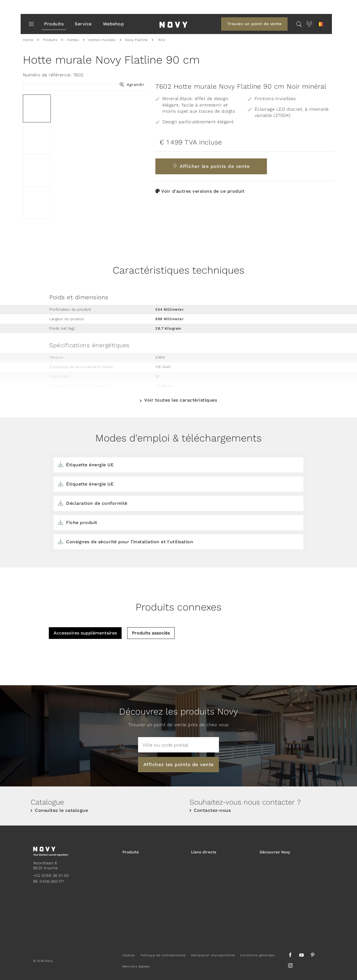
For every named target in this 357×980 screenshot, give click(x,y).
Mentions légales (136, 966)
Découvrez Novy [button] (275, 852)
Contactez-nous (212, 810)
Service (83, 24)
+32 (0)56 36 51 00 (51, 875)
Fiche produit (82, 522)
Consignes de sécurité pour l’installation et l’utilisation (130, 542)
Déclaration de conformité (97, 503)
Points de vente (206, 865)
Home (28, 40)
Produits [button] (131, 852)
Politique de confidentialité (163, 955)
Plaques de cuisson (141, 894)
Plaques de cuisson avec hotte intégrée (152, 879)
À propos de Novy (277, 876)
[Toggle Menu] (31, 24)
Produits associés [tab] (151, 633)
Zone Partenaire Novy (212, 876)
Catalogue (201, 887)
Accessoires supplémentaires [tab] (85, 633)
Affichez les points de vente (179, 764)
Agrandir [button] (135, 85)
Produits (54, 24)
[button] (320, 24)
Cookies (129, 955)
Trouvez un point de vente (255, 24)
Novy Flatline (137, 40)
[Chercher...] (299, 24)
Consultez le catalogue (61, 810)
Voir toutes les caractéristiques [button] (181, 400)
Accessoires (134, 916)
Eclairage (132, 905)
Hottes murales (102, 40)
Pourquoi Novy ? (275, 865)
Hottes (73, 40)
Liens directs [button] (204, 852)
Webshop (114, 24)
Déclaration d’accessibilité (213, 955)
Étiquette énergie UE (90, 465)
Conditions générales (257, 955)
